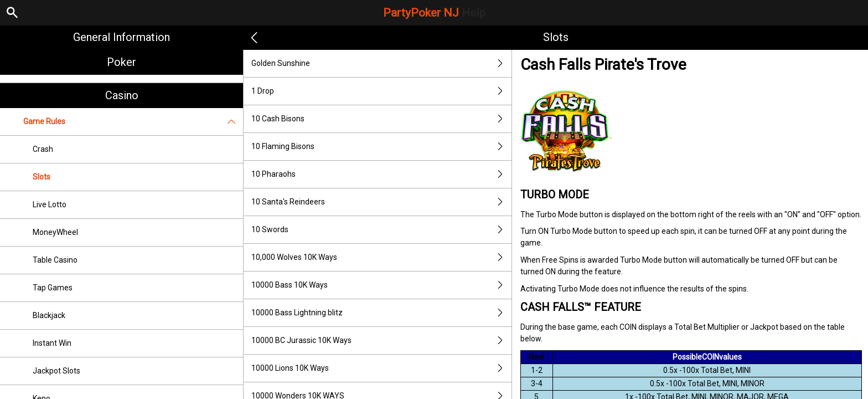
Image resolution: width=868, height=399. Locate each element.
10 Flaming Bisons (381, 147)
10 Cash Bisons (381, 119)
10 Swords (381, 230)
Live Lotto (50, 204)
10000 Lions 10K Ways (381, 368)
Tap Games (53, 288)
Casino (122, 95)
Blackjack (49, 315)
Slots (42, 177)
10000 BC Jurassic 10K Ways (381, 341)
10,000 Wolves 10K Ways (381, 257)
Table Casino (55, 260)
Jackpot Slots (56, 371)
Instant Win (52, 343)
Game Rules (133, 122)
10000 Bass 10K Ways (381, 285)
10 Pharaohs (381, 174)
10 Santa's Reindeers (381, 202)
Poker (122, 62)
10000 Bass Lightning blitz (381, 313)
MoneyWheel (55, 232)
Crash (43, 149)
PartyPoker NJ (434, 13)
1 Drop (381, 91)
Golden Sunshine (381, 63)
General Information (122, 37)
